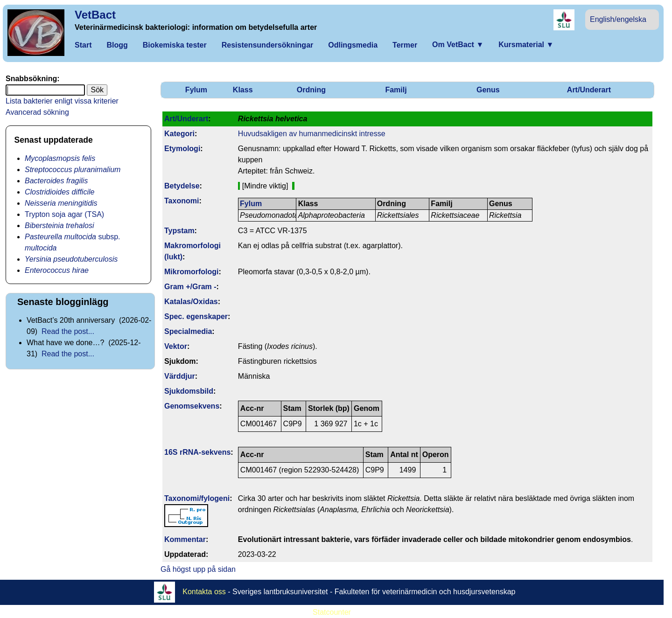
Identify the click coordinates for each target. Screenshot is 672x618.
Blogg (117, 45)
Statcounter (332, 612)
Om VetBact (458, 45)
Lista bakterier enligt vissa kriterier (62, 101)
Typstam (179, 231)
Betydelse (182, 186)
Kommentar (185, 539)
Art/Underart (589, 90)
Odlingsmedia (353, 45)
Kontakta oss (204, 591)
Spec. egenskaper (196, 316)
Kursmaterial (526, 45)
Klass (243, 90)
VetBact (95, 15)
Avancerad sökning (37, 112)
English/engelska (618, 19)
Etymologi (182, 149)
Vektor (176, 346)
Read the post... (68, 331)
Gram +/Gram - (190, 287)
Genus (488, 90)
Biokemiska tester (175, 45)
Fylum (196, 90)
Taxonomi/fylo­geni (197, 498)
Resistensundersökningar (268, 45)
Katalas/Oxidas (191, 302)
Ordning (311, 90)
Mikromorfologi (191, 272)
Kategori (179, 134)
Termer (405, 45)
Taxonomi (182, 201)
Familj (396, 90)
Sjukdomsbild (189, 391)
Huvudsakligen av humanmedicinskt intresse (312, 134)
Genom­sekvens (192, 406)
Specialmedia (188, 331)
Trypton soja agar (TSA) (64, 214)
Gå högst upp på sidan (198, 569)
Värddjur (180, 376)
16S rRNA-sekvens (197, 452)
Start (83, 45)
